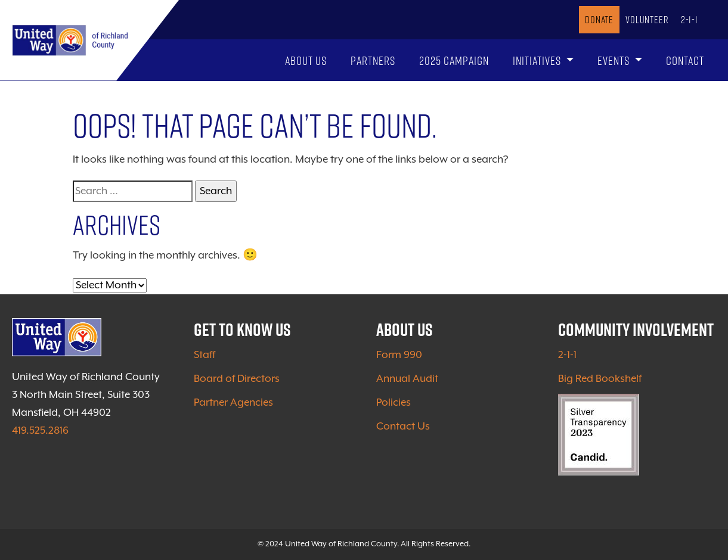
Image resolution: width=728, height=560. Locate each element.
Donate (599, 19)
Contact (685, 60)
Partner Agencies (233, 403)
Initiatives (538, 60)
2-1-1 (690, 19)
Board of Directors (237, 379)
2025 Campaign (454, 60)
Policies (394, 403)
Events (615, 60)
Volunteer (647, 19)
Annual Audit (407, 379)
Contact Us (403, 427)
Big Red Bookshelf (600, 379)
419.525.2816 (40, 431)
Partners (373, 60)
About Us (306, 60)
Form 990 (399, 355)
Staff (205, 355)
